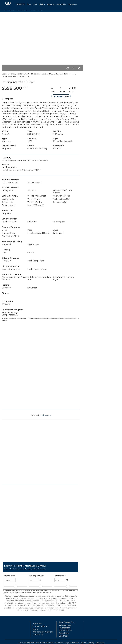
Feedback (100, 643)
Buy (29, 4)
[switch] (67, 68)
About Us (61, 4)
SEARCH (21, 4)
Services (72, 4)
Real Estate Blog (67, 622)
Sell (35, 4)
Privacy (91, 643)
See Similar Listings (61, 96)
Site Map (63, 636)
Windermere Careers (43, 632)
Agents (51, 4)
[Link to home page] (8, 5)
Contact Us (38, 635)
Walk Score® (46, 415)
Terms (84, 643)
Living (42, 4)
